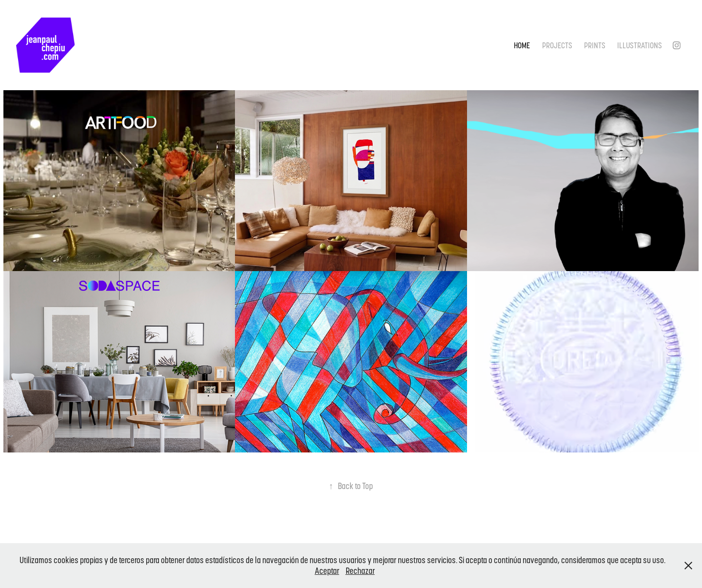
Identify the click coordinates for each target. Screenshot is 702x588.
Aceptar (327, 571)
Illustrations (640, 45)
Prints (595, 45)
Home (522, 45)
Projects (557, 45)
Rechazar (360, 571)
